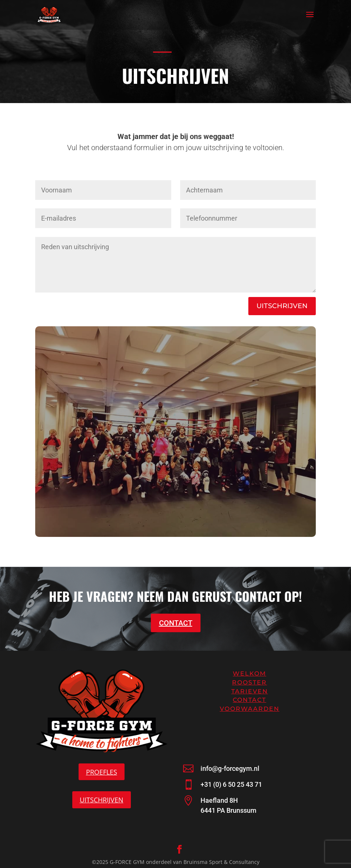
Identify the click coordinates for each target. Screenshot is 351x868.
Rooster (249, 682)
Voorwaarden (250, 709)
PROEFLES (102, 772)
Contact (249, 700)
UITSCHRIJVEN (282, 306)
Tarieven (250, 691)
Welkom (249, 674)
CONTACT (176, 623)
